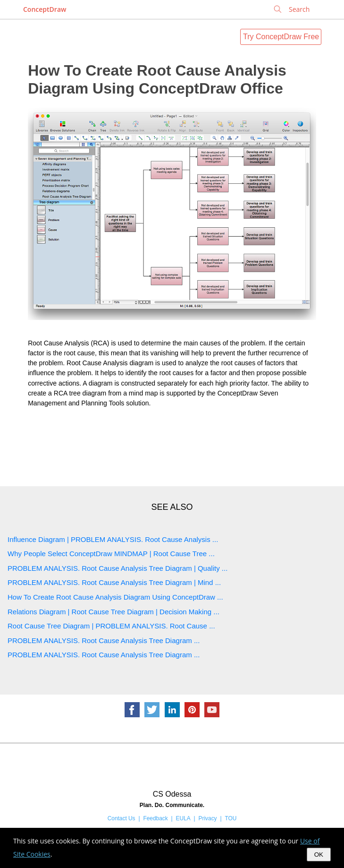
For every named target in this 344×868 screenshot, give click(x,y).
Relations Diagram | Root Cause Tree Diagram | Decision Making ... (113, 612)
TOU (231, 818)
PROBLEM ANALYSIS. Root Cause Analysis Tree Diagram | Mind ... (114, 582)
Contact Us (122, 818)
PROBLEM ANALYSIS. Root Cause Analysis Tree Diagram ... (104, 640)
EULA (183, 818)
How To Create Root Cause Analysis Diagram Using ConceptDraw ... (115, 597)
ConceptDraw (45, 9)
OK (319, 855)
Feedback (155, 818)
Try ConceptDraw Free (281, 37)
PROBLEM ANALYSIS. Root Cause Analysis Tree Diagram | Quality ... (117, 568)
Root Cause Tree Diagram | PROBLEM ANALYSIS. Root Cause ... (111, 626)
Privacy (208, 818)
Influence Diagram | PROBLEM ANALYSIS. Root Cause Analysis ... (113, 539)
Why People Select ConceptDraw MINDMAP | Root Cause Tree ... (111, 554)
